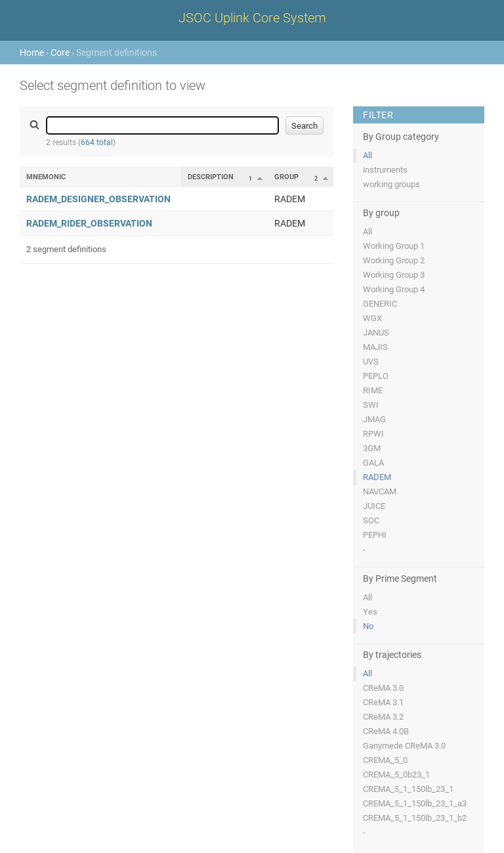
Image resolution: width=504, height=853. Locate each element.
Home (32, 53)
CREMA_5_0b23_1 (396, 775)
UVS (371, 361)
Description (211, 177)
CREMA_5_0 (385, 760)
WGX (372, 318)
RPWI (373, 434)
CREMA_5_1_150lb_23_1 (408, 789)
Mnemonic (46, 177)
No (368, 626)
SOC (371, 520)
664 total (97, 142)
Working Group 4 (394, 289)
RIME (373, 390)
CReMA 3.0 (383, 688)
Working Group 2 (394, 260)
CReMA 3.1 (383, 702)
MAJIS (375, 347)
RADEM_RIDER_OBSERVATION (89, 223)
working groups (391, 184)
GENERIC (380, 304)
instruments (385, 170)
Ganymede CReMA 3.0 (404, 746)
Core (60, 53)
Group (286, 177)
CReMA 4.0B (386, 731)
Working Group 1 (394, 246)
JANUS (376, 333)
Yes (370, 612)
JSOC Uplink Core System (252, 18)
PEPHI (375, 535)
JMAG (374, 419)
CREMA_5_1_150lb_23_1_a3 (415, 803)
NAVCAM (380, 492)
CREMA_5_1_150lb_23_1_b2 (415, 818)
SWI (371, 405)
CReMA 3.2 (383, 717)
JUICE (374, 506)
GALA (373, 463)
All (367, 155)
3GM (372, 448)
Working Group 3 (394, 275)
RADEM (377, 477)
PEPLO (376, 376)
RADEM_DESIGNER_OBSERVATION (98, 199)
